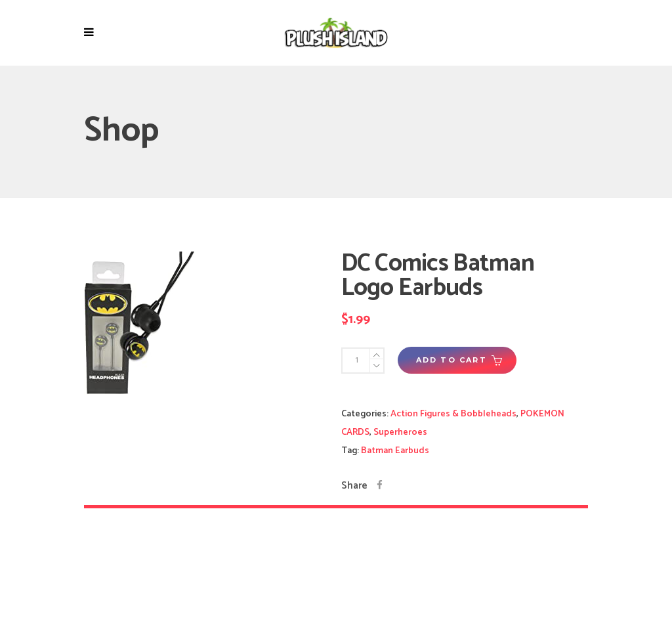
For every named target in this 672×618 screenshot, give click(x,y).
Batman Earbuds (395, 451)
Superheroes (400, 432)
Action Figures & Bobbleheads (453, 414)
